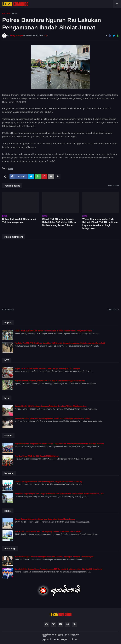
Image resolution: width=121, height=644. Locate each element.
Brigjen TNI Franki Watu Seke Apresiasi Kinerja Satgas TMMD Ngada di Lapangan (47, 369)
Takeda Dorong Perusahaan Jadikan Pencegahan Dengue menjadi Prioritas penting (48, 481)
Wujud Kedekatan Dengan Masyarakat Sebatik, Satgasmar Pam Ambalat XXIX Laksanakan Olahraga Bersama (59, 444)
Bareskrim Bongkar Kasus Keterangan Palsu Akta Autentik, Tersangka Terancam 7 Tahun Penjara (54, 557)
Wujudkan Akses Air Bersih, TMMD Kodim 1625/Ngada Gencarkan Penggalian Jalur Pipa (50, 381)
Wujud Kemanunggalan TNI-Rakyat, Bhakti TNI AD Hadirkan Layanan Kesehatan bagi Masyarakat (100, 224)
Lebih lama (112, 310)
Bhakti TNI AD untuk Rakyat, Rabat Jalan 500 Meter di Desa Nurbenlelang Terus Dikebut (59, 222)
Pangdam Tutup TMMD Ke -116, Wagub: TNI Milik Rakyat (37, 456)
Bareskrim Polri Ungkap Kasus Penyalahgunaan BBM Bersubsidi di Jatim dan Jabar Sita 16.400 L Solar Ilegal (58, 569)
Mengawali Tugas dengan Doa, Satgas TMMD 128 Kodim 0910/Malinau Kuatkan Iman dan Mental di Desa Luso (59, 494)
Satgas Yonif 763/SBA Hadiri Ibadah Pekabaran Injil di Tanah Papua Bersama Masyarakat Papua (53, 331)
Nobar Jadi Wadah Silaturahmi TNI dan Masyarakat (19, 221)
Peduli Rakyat (61, 640)
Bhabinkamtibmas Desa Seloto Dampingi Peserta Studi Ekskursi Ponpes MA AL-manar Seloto (52, 418)
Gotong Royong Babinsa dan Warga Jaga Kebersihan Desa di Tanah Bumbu (45, 519)
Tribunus (74, 640)
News (14, 14)
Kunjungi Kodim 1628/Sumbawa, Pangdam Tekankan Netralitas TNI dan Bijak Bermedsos (51, 406)
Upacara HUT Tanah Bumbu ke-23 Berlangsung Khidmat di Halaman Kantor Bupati (48, 531)
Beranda (6, 14)
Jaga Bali (47, 640)
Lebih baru (9, 310)
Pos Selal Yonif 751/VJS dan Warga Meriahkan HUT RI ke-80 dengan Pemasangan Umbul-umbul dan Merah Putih (60, 343)
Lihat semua (114, 186)
